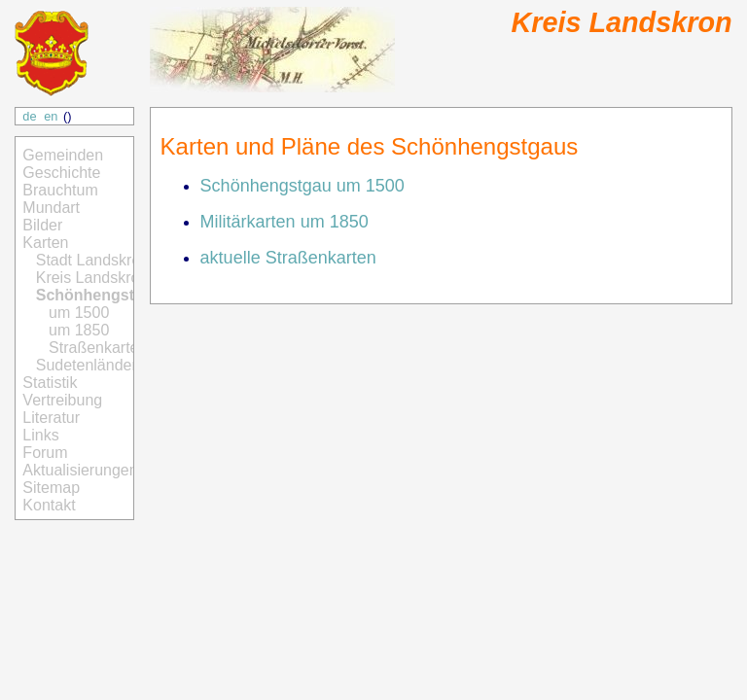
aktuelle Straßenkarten (288, 258)
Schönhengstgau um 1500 (302, 186)
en (51, 116)
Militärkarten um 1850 (285, 222)
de (29, 116)
